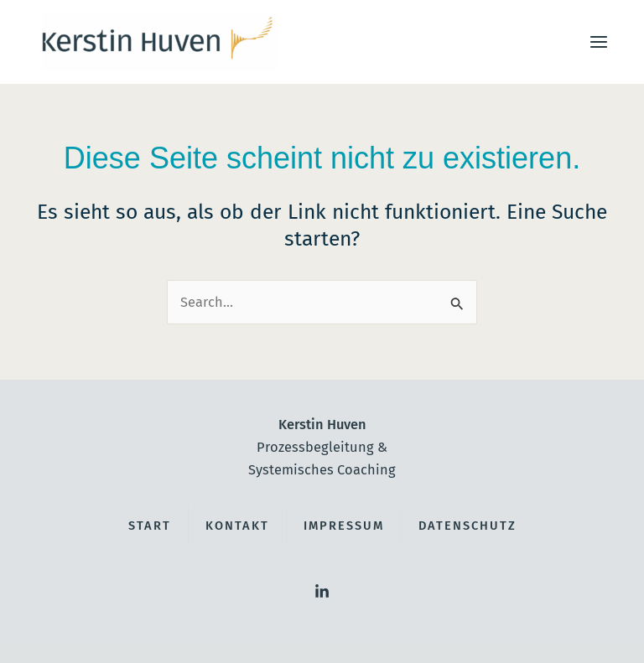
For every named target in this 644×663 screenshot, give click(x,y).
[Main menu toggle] (598, 42)
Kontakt (237, 526)
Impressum (344, 526)
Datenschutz (467, 526)
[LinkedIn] (322, 592)
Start (150, 526)
